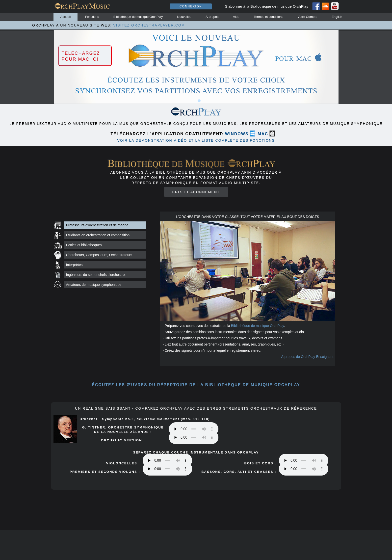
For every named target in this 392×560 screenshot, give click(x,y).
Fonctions (92, 17)
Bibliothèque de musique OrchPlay (138, 17)
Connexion (191, 6)
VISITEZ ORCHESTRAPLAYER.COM (149, 25)
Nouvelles (184, 17)
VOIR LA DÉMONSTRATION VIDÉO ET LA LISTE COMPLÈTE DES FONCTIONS (196, 140)
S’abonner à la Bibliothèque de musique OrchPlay (267, 6)
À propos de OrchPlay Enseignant (307, 357)
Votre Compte (308, 17)
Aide (236, 17)
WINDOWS (237, 134)
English (337, 17)
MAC (263, 134)
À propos (212, 17)
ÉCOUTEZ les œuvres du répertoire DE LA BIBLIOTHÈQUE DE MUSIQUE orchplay (196, 385)
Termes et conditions (268, 17)
